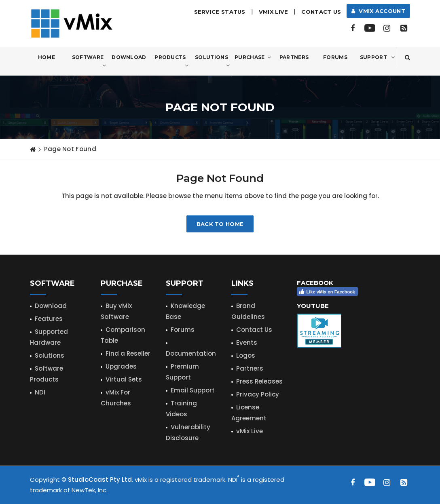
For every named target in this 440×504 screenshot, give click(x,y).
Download (129, 57)
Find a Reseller (128, 353)
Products (172, 62)
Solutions (213, 62)
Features (49, 319)
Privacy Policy (258, 394)
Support (378, 57)
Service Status (220, 12)
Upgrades (121, 366)
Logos (246, 355)
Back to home (220, 224)
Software (89, 62)
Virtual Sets (124, 379)
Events (247, 343)
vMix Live (250, 431)
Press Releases (259, 381)
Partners (294, 57)
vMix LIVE (274, 12)
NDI (40, 392)
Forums (335, 57)
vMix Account (378, 11)
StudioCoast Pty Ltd (100, 480)
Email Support (193, 390)
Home (47, 57)
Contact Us (321, 12)
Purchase (253, 57)
